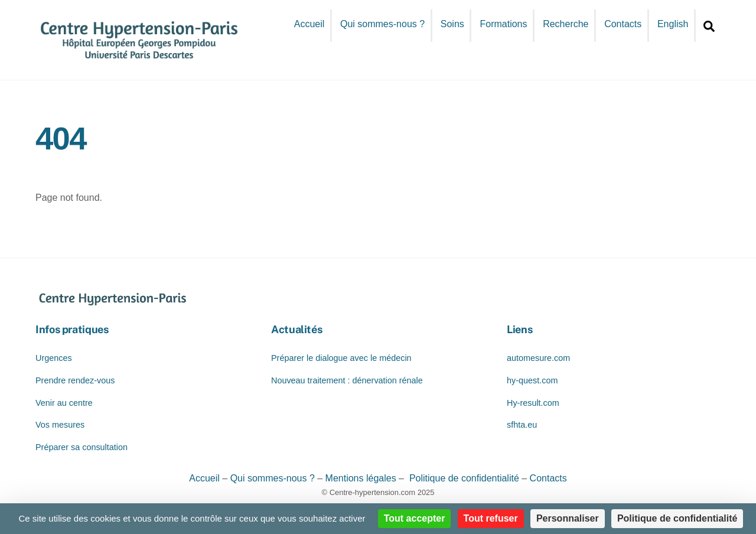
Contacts (623, 24)
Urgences (54, 358)
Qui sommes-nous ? (382, 24)
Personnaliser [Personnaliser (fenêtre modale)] (568, 518)
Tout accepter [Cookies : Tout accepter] (415, 518)
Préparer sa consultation (82, 447)
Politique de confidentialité (462, 478)
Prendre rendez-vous (75, 380)
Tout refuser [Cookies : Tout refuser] (491, 518)
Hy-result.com (533, 403)
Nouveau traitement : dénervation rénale (347, 380)
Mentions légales (361, 478)
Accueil (309, 24)
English (673, 24)
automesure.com (538, 358)
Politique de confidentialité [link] (677, 518)
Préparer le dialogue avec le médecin (341, 358)
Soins (452, 24)
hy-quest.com (532, 380)
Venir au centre (64, 403)
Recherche (566, 24)
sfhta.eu (522, 425)
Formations (503, 24)
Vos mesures (60, 425)
